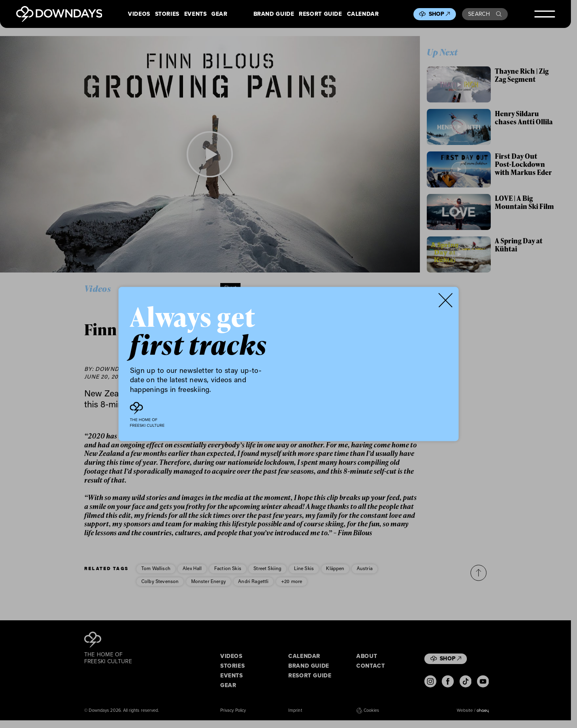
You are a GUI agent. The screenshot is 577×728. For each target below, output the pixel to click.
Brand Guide (274, 14)
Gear (219, 14)
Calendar (363, 14)
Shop (440, 14)
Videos (139, 14)
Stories (167, 14)
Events (196, 14)
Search (485, 14)
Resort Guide (320, 14)
